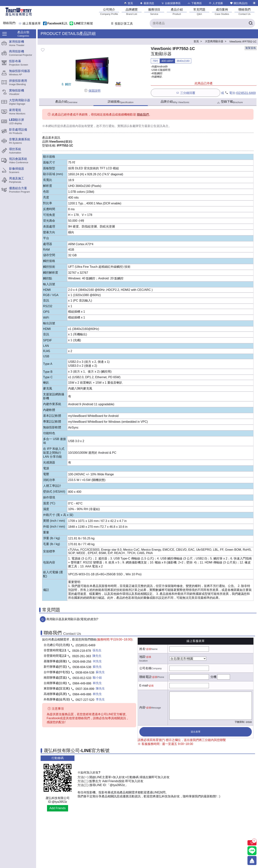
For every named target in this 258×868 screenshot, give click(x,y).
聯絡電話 (145, 677)
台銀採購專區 (171, 3)
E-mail (144, 685)
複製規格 (251, 48)
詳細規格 (121, 102)
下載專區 (195, 3)
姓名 (142, 649)
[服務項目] (154, 12)
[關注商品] (252, 843)
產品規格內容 (72, 126)
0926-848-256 (82, 662)
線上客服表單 (32, 24)
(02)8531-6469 (246, 93)
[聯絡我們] (244, 12)
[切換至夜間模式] (254, 3)
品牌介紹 (175, 102)
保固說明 (92, 91)
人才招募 (216, 3)
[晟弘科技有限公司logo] (19, 15)
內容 (142, 707)
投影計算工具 (122, 24)
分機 (213, 677)
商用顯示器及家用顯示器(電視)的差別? (72, 619)
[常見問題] (199, 12)
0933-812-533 (82, 678)
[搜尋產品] (202, 23)
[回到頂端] (252, 860)
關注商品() (239, 3)
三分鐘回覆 (186, 93)
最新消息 (147, 3)
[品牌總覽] (132, 12)
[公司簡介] (109, 12)
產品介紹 (66, 102)
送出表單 (196, 732)
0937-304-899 (85, 689)
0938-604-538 (82, 667)
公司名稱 (145, 668)
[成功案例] (222, 12)
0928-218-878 (82, 651)
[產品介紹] (177, 12)
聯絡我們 (143, 115)
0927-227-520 (85, 700)
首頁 (128, 3)
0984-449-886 (82, 683)
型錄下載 (230, 102)
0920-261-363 (82, 656)
